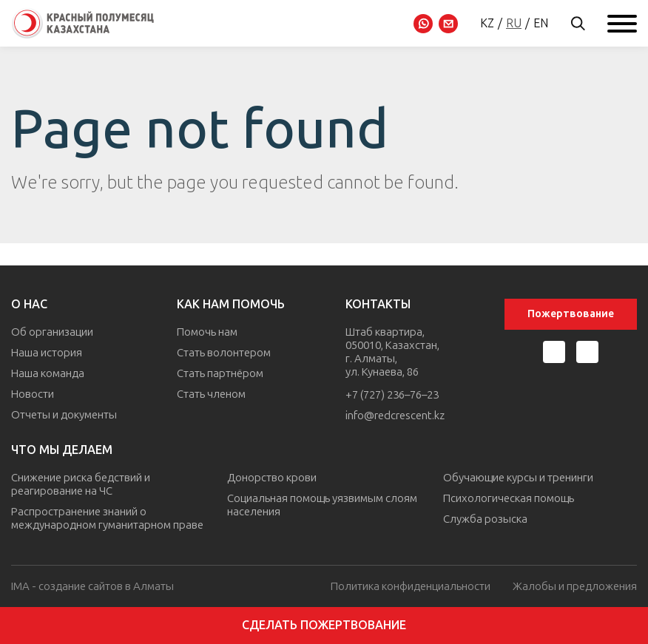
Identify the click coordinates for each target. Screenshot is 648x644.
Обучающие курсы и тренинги (518, 478)
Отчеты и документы (64, 415)
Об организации (52, 332)
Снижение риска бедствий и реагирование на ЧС (81, 484)
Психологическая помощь (509, 498)
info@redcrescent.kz (395, 416)
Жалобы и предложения (575, 587)
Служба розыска (485, 519)
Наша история (47, 353)
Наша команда (48, 373)
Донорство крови (272, 478)
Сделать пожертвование (324, 625)
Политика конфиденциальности (411, 587)
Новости (33, 394)
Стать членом (211, 394)
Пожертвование (571, 314)
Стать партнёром (220, 373)
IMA (20, 586)
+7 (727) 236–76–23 (392, 395)
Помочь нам (207, 332)
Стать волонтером (224, 353)
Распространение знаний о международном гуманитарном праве (107, 518)
